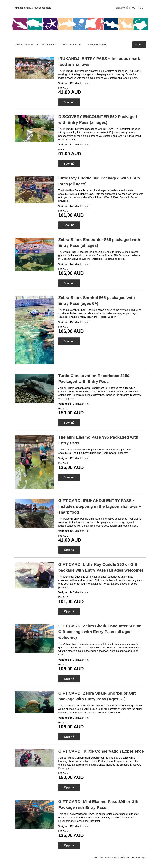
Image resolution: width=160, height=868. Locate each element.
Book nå (69, 102)
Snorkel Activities (97, 44)
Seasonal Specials (71, 44)
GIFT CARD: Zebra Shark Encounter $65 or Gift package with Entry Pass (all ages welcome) (100, 632)
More (139, 44)
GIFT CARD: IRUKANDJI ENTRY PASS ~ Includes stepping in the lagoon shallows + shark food (100, 506)
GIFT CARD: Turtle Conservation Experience (101, 751)
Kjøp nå (69, 550)
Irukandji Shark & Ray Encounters (33, 8)
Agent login (141, 858)
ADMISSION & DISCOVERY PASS (36, 44)
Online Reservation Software (106, 858)
